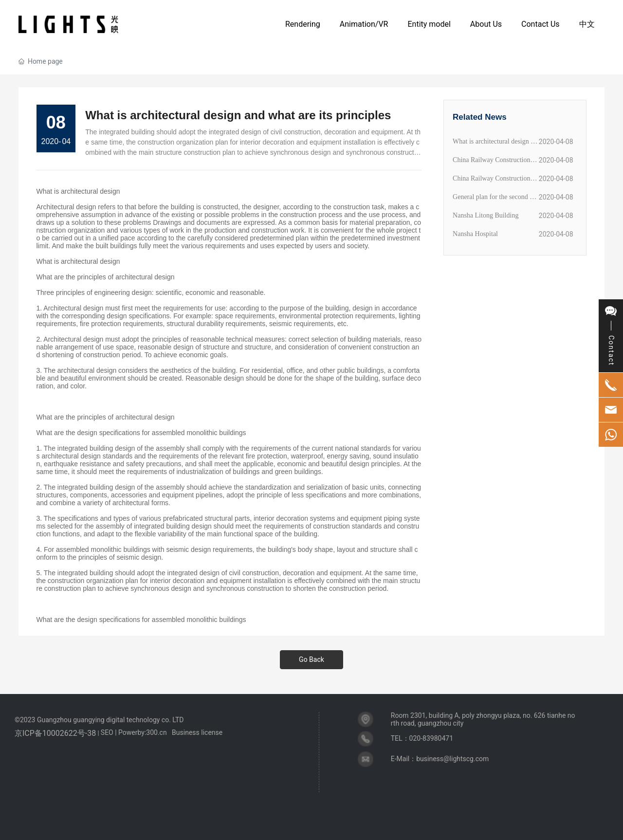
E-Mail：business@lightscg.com (440, 759)
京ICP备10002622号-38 (55, 733)
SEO (107, 732)
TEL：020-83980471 (422, 738)
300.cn (156, 732)
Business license (197, 732)
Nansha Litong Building (486, 215)
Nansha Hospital (475, 234)
